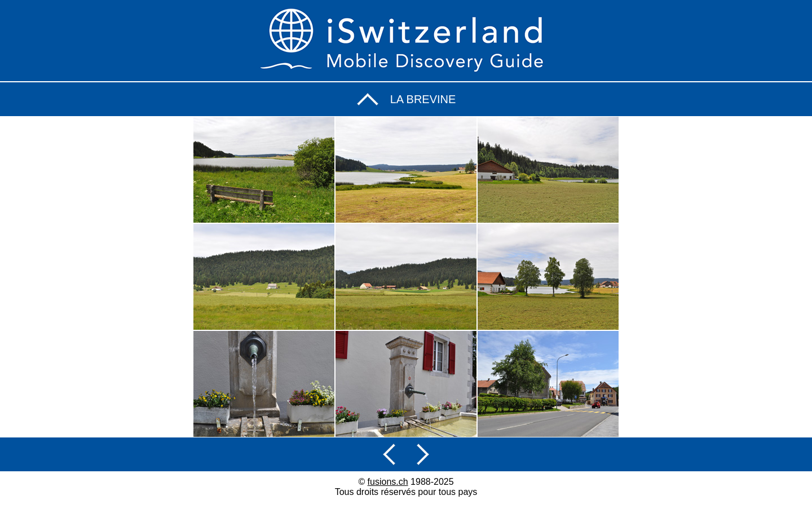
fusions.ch (388, 482)
